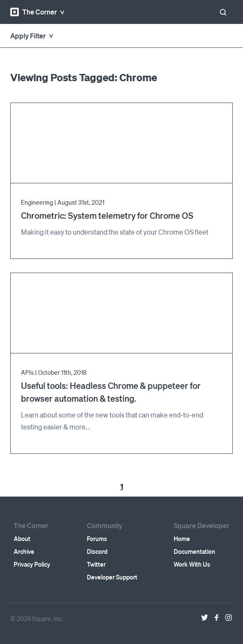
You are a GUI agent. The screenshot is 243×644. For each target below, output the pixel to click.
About (22, 538)
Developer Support (112, 577)
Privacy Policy (32, 564)
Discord (97, 551)
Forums (97, 538)
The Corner (34, 12)
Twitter (96, 564)
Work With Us (192, 564)
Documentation (194, 551)
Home (182, 538)
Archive (24, 551)
